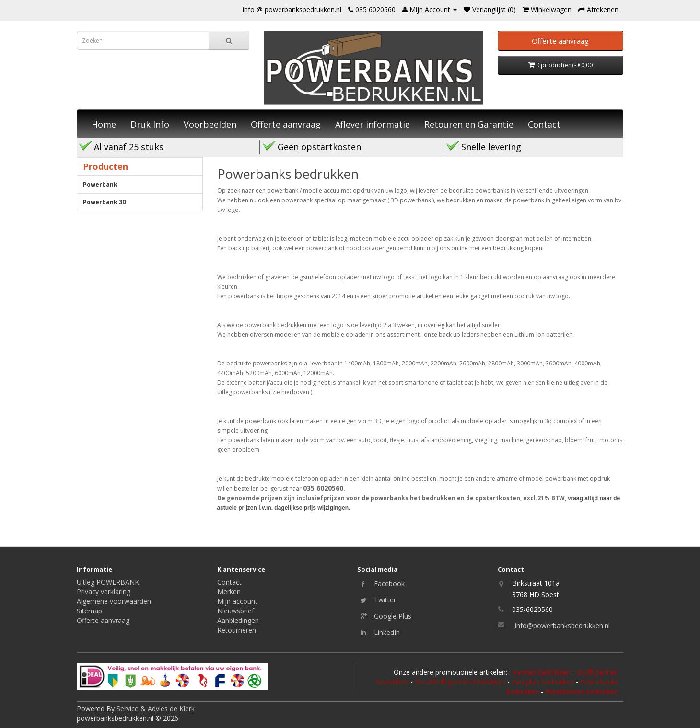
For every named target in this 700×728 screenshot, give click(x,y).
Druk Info (150, 124)
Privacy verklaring (104, 592)
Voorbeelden (210, 124)
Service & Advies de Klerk (156, 709)
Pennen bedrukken (542, 672)
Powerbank (100, 184)
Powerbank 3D (105, 202)
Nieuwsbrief (236, 611)
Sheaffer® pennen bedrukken (460, 682)
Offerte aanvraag (286, 124)
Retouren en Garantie (469, 124)
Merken (229, 592)
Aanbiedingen (238, 620)
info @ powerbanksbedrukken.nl (292, 9)
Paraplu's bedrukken (543, 682)
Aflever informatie (373, 124)
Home (104, 124)
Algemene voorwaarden (114, 601)
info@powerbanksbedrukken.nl (562, 626)
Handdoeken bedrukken (582, 691)
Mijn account (237, 601)
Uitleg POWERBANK (108, 582)
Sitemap (89, 611)
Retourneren (237, 630)
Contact (544, 124)
